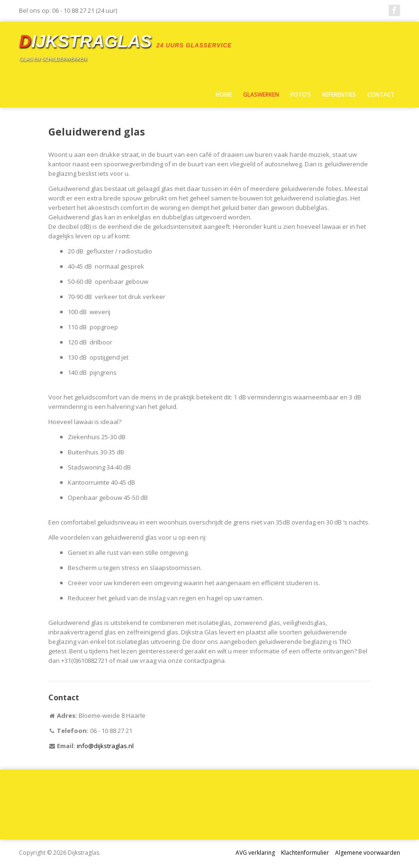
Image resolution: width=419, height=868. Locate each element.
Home (224, 95)
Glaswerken (261, 95)
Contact (381, 95)
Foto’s (301, 95)
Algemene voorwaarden (368, 853)
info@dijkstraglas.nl (105, 746)
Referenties (339, 95)
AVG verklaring (255, 853)
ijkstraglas (125, 41)
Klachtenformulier (305, 853)
